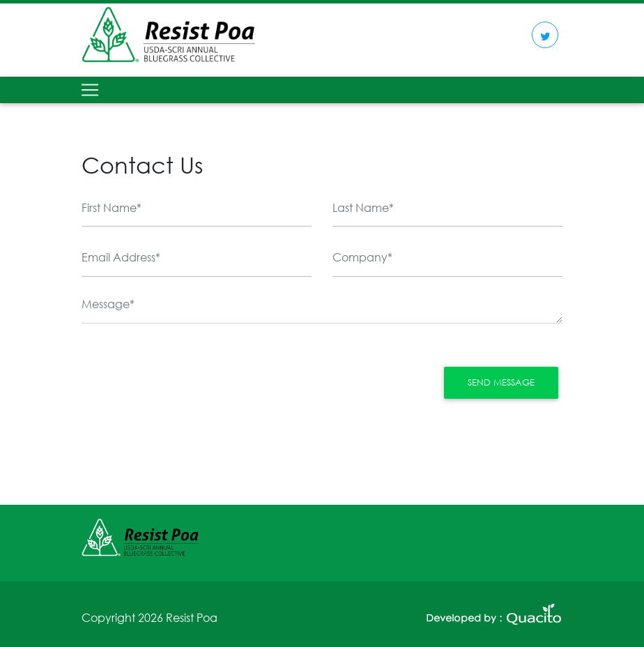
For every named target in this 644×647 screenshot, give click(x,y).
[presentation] (187, 390)
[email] (197, 258)
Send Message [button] (501, 382)
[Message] (322, 307)
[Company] (447, 258)
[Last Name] (447, 208)
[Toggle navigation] (90, 90)
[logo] (169, 34)
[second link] (493, 614)
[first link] (545, 35)
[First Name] (197, 208)
